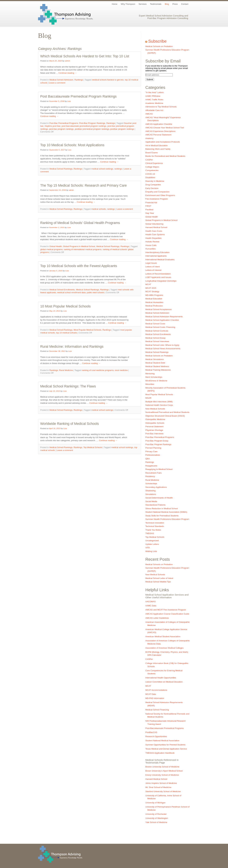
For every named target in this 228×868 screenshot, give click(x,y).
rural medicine (121, 370)
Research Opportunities (156, 736)
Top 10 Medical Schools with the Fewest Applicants (79, 266)
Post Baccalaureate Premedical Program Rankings (78, 96)
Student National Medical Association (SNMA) (166, 512)
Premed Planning (153, 448)
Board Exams (152, 153)
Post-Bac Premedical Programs (64, 123)
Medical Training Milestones (158, 370)
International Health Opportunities (161, 678)
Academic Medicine (154, 103)
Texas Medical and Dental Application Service (166, 749)
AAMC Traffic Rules (154, 100)
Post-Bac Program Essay (157, 441)
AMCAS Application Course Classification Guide (167, 614)
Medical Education (154, 299)
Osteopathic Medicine (155, 419)
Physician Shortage (154, 430)
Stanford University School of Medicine (163, 791)
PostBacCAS (151, 732)
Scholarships (151, 483)
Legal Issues (151, 263)
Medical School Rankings (61, 169)
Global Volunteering (154, 224)
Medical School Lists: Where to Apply (162, 345)
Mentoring (150, 374)
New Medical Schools (155, 409)
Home (115, 4)
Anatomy (149, 138)
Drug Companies (153, 185)
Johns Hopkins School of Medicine (161, 783)
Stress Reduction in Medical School (162, 509)
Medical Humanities (154, 302)
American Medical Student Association (163, 637)
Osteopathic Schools (155, 423)
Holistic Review (152, 242)
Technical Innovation (155, 523)
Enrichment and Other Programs (160, 195)
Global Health (56, 246)
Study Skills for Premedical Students (162, 516)
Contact (185, 4)
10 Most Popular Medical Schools (65, 306)
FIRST (148, 206)
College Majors (152, 167)
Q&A (147, 459)
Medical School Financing (157, 710)
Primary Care (151, 452)
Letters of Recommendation (158, 274)
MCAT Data (151, 694)
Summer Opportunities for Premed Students (165, 745)
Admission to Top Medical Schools (161, 107)
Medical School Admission (61, 80)
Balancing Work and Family (158, 149)
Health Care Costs (154, 231)
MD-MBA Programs (154, 295)
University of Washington (157, 818)
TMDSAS (150, 533)
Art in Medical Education (156, 145)
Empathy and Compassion (157, 192)
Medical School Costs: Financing (160, 327)
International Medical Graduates (160, 260)
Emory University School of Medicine (162, 775)
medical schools (99, 209)
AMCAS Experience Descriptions (160, 131)
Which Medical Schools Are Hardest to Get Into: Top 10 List (85, 56)
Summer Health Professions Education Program (167, 519)
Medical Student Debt (155, 363)
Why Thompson (128, 4)
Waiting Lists (151, 551)
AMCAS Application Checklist (159, 124)
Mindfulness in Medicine (156, 381)
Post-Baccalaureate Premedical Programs (165, 728)
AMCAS (149, 114)
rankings (118, 169)
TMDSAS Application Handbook (160, 753)
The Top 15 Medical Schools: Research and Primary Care (84, 185)
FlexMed (149, 210)
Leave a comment (57, 83)
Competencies (152, 170)
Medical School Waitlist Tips (158, 582)
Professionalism (153, 455)
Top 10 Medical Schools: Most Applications (72, 145)
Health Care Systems (155, 235)
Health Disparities (153, 238)
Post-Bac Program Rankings (92, 123)
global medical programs (51, 249)
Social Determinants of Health (159, 498)
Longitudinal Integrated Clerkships (161, 281)
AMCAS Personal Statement (158, 135)
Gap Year (150, 213)
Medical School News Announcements (163, 349)
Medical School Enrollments (62, 290)
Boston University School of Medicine (162, 767)
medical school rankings (102, 169)
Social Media (151, 501)
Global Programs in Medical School (79, 246)
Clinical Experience (154, 163)
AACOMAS (150, 602)
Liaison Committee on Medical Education (164, 682)
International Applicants (156, 256)
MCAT (148, 284)
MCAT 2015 (151, 288)
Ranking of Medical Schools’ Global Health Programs (80, 223)
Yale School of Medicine (156, 822)
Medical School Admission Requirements (164, 317)
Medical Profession (154, 306)
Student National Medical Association (162, 741)
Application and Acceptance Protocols (163, 142)
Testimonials (156, 4)
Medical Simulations (155, 359)
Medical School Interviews (157, 341)
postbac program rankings (122, 129)
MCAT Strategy (152, 292)
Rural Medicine (66, 370)
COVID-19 (150, 174)
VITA (148, 548)
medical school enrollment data (71, 292)
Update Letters (152, 544)
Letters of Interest (153, 270)
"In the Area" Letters (154, 92)
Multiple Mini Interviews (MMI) (159, 402)
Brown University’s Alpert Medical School (164, 771)
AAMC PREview (153, 96)
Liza (69, 101)
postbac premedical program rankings (92, 129)
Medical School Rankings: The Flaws (68, 386)
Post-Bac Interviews (154, 434)
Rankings (79, 80)
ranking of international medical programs (83, 249)
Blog (167, 4)
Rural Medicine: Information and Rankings (72, 347)
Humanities (150, 249)
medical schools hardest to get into (108, 80)
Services (143, 4)
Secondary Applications (156, 487)
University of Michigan (155, 803)
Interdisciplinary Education (157, 252)
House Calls (151, 245)
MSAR (148, 398)
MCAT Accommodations (156, 690)
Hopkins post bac (53, 126)
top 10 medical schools (66, 333)
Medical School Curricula (157, 331)
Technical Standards (155, 526)
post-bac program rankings (61, 129)
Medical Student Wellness (157, 366)
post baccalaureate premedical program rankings (84, 126)
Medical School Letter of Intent (159, 578)
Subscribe (157, 41)
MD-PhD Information (155, 698)
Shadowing (150, 491)
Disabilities (150, 177)
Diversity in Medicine (155, 181)
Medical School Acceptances (158, 309)
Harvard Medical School (156, 227)
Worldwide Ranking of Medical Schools (70, 424)
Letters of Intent (152, 267)
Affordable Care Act (154, 110)
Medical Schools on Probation (159, 46)
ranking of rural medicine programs (98, 370)
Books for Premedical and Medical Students (165, 156)
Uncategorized (152, 541)
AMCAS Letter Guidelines (157, 618)
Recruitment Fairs (154, 473)
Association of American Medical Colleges (164, 648)
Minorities (150, 384)
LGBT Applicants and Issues (158, 277)
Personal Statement (154, 426)
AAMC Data (151, 606)
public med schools (95, 292)
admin (67, 61)
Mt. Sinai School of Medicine (158, 787)
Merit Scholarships (154, 377)
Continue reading (68, 73)
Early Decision (152, 188)
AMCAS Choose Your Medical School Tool (165, 128)
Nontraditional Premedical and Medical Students (167, 412)
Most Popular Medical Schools (87, 330)
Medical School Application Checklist (162, 320)
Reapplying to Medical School (159, 469)
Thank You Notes (153, 530)
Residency (150, 476)
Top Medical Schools (93, 447)
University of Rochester (156, 814)
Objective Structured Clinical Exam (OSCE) (165, 416)
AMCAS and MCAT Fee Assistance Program (166, 610)
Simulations (151, 494)
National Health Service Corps (159, 405)
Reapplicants (151, 466)
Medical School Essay (155, 338)
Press (175, 4)
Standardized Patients (155, 505)
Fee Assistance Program (157, 199)
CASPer (149, 160)
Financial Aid (151, 203)
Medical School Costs (155, 324)
